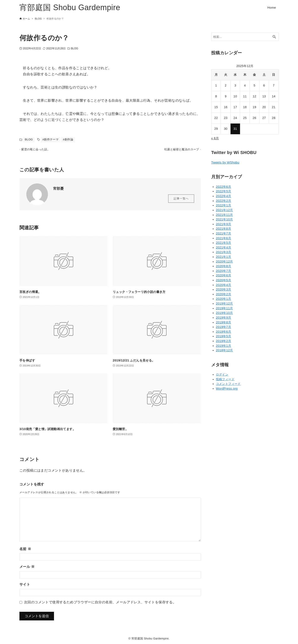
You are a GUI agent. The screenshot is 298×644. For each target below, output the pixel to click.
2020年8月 (224, 266)
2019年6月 (224, 332)
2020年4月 (224, 285)
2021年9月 (224, 224)
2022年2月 (224, 201)
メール (27, 569)
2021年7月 (224, 233)
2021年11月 (224, 215)
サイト (25, 586)
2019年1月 (224, 346)
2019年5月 (224, 336)
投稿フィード (225, 379)
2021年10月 (224, 219)
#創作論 (68, 139)
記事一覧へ (181, 201)
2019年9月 (224, 318)
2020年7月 (224, 271)
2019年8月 (224, 322)
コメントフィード (228, 384)
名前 (25, 551)
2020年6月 (224, 275)
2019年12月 (224, 304)
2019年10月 (224, 313)
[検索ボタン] (274, 37)
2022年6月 (224, 187)
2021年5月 (224, 243)
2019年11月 (224, 308)
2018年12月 (224, 350)
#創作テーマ (51, 139)
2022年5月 (224, 191)
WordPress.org (227, 389)
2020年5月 (224, 280)
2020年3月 (224, 289)
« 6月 (215, 138)
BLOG (74, 48)
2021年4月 (224, 247)
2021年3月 (224, 252)
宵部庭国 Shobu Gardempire (70, 7)
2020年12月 (224, 262)
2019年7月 (224, 327)
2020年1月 (224, 299)
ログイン (222, 374)
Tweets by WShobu (225, 162)
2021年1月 (224, 257)
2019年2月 (224, 341)
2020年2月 (224, 294)
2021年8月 (224, 229)
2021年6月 (224, 238)
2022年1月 (224, 205)
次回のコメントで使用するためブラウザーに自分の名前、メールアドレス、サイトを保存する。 (100, 604)
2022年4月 (224, 196)
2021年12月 (224, 210)
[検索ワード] (245, 37)
